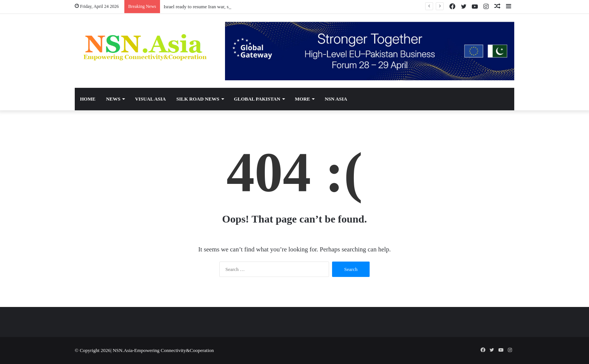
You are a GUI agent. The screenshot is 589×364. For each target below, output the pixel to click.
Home (88, 99)
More (302, 99)
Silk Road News (198, 99)
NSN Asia (336, 99)
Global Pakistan (257, 99)
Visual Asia (150, 99)
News (113, 99)
